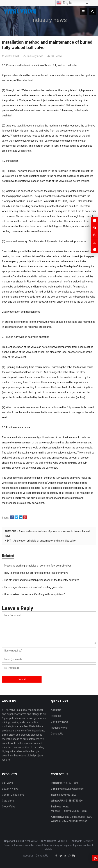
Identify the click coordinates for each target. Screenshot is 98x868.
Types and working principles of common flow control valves (38, 566)
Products (56, 716)
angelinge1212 (67, 795)
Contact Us (57, 734)
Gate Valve (8, 801)
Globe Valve (9, 807)
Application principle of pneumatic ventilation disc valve (45, 541)
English (65, 3)
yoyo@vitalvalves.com (71, 789)
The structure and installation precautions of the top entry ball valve (42, 580)
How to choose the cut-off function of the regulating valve (36, 573)
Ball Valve (7, 783)
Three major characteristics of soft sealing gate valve (34, 587)
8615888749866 (73, 801)
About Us (56, 710)
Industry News (59, 728)
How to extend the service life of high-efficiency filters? (34, 594)
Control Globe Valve (13, 795)
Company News (60, 722)
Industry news (49, 20)
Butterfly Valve (10, 789)
